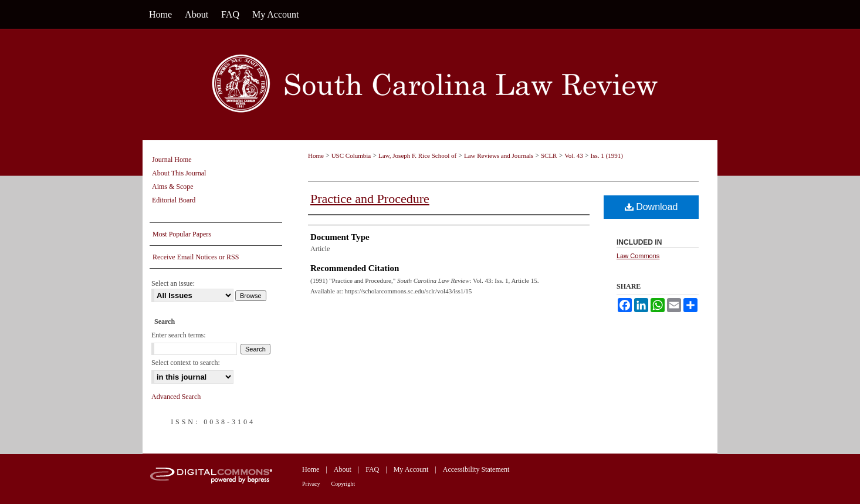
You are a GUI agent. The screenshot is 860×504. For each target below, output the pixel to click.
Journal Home (172, 160)
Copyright (343, 484)
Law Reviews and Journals (499, 155)
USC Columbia (351, 155)
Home (316, 155)
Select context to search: (186, 363)
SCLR (549, 155)
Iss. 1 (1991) (607, 155)
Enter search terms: (179, 335)
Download (651, 207)
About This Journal (179, 173)
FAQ (372, 469)
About (343, 469)
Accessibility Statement (476, 469)
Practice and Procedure (370, 199)
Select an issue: (173, 283)
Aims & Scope (173, 187)
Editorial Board (174, 200)
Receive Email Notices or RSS (196, 257)
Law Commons (638, 256)
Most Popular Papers (182, 234)
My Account (411, 469)
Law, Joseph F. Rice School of (417, 155)
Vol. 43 (574, 155)
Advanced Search (176, 397)
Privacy (311, 484)
